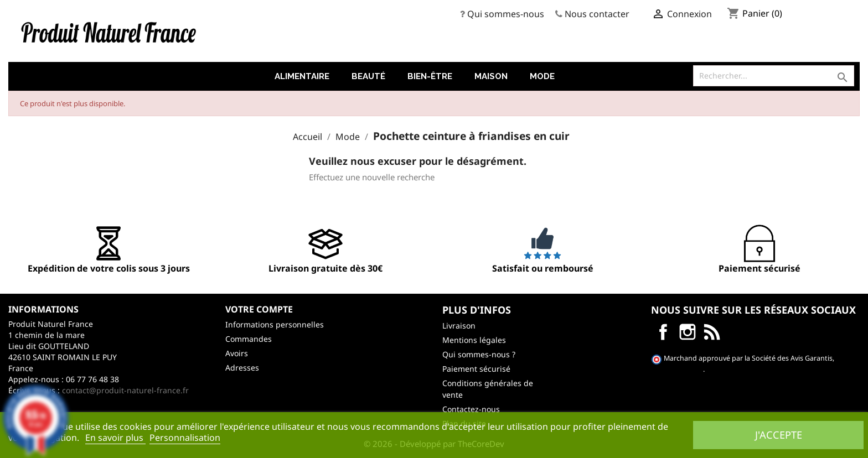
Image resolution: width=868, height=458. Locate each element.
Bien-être (430, 76)
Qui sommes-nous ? (479, 354)
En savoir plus (115, 438)
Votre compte (259, 309)
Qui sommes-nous (506, 14)
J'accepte (779, 434)
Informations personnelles (275, 324)
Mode (542, 76)
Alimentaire (302, 76)
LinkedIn (712, 332)
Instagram (688, 332)
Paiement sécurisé (476, 369)
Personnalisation (185, 438)
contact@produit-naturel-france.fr (125, 390)
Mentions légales (474, 340)
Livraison (459, 326)
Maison (491, 76)
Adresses (242, 368)
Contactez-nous (471, 409)
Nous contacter (597, 14)
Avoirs (237, 353)
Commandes (249, 339)
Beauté (368, 76)
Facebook (663, 332)
